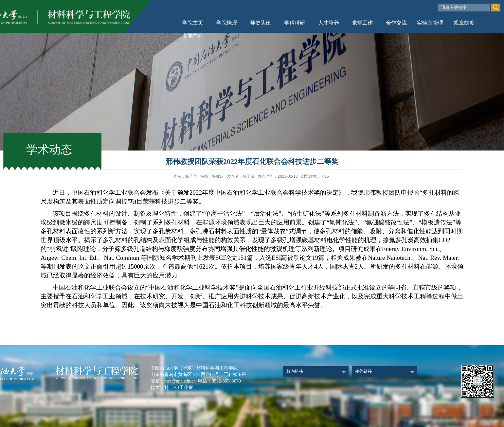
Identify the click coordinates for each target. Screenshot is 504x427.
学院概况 (227, 23)
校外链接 (364, 371)
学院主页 (193, 23)
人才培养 (329, 23)
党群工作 (362, 23)
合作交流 (396, 23)
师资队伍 (261, 23)
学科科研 (295, 23)
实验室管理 (430, 23)
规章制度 (464, 23)
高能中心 (193, 36)
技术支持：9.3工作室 (172, 388)
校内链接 (295, 371)
